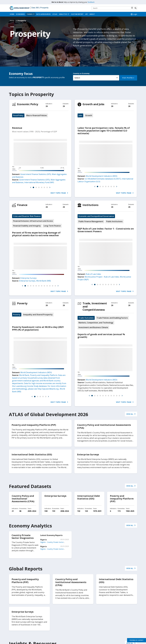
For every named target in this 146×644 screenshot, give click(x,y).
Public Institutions (114, 221)
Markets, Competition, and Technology (96, 323)
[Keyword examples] (114, 8)
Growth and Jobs (93, 104)
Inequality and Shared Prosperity (38, 315)
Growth (89, 115)
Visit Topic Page (60, 193)
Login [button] (134, 14)
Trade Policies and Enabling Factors (112, 318)
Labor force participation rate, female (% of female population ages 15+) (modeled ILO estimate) (104, 131)
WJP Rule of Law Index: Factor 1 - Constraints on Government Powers (106, 230)
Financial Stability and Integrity (27, 226)
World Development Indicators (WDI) (102, 176)
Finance (22, 205)
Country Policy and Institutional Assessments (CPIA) (23, 499)
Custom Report (77, 14)
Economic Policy (28, 104)
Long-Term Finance (52, 226)
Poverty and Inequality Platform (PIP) (122, 499)
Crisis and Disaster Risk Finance (27, 216)
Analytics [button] (63, 14)
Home (12, 14)
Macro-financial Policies (37, 115)
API (87, 14)
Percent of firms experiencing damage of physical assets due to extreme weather (36, 234)
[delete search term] (133, 8)
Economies (20, 14)
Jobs (80, 115)
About (92, 14)
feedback (91, 2)
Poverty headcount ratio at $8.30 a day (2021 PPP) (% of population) (38, 328)
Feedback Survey (137, 640)
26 (47, 106)
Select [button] (77, 78)
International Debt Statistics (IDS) (89, 497)
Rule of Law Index (93, 274)
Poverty (22, 303)
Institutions (90, 205)
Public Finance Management (91, 221)
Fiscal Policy (18, 115)
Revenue (17, 128)
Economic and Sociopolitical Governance (96, 216)
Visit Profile (127, 78)
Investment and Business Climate (93, 327)
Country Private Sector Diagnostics (23, 537)
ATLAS (55, 14)
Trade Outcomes (86, 318)
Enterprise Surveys (29, 278)
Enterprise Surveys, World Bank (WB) (35, 281)
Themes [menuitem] (30, 14)
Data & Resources (43, 14)
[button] (31, 187)
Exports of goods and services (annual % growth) (101, 336)
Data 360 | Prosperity (40, 8)
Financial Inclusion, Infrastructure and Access (33, 221)
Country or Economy (81, 73)
